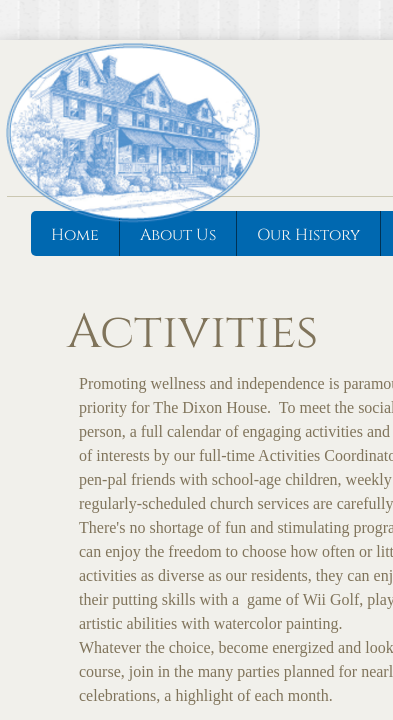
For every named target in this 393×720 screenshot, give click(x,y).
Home (75, 235)
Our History (308, 235)
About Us (178, 235)
